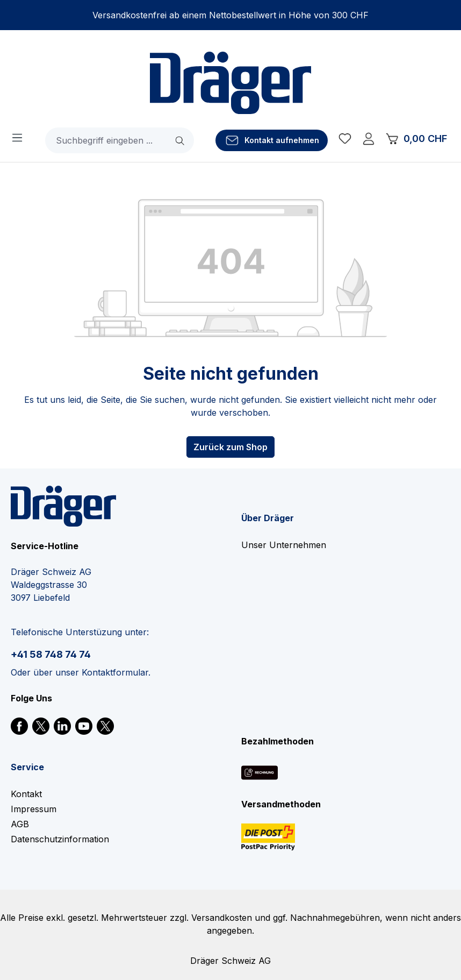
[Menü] (17, 137)
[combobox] (107, 140)
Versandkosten (222, 918)
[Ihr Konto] (369, 140)
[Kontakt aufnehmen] (272, 140)
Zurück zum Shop (230, 447)
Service (27, 767)
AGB (20, 824)
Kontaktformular (115, 672)
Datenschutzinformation (60, 839)
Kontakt (26, 794)
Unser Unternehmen (284, 545)
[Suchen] (181, 140)
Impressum (34, 809)
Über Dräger (268, 518)
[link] (19, 725)
